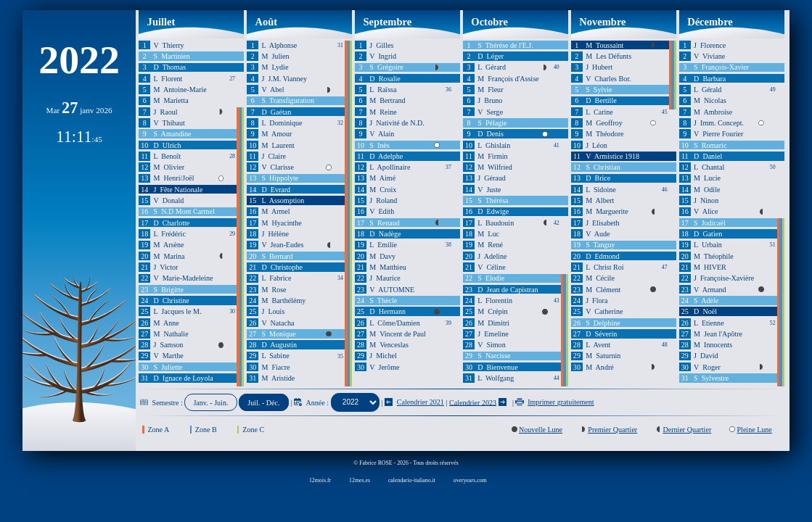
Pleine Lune (754, 430)
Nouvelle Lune (541, 430)
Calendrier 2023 (473, 402)
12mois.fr (320, 480)
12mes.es (360, 480)
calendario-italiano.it (412, 480)
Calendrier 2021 (414, 402)
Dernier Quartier (687, 430)
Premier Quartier (612, 430)
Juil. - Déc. (263, 402)
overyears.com (470, 480)
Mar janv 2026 (79, 110)
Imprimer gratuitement (554, 402)
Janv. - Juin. (210, 402)
